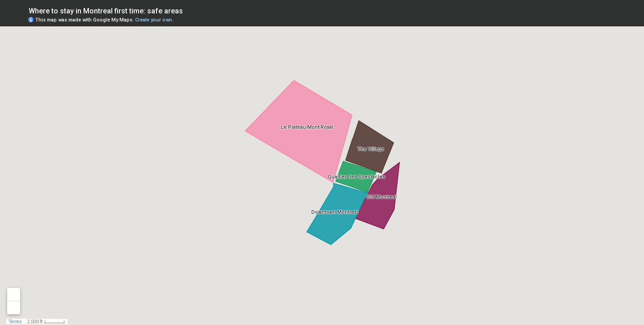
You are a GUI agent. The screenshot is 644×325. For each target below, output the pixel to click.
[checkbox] (190, 10)
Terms (15, 322)
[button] (602, 19)
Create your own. (154, 20)
